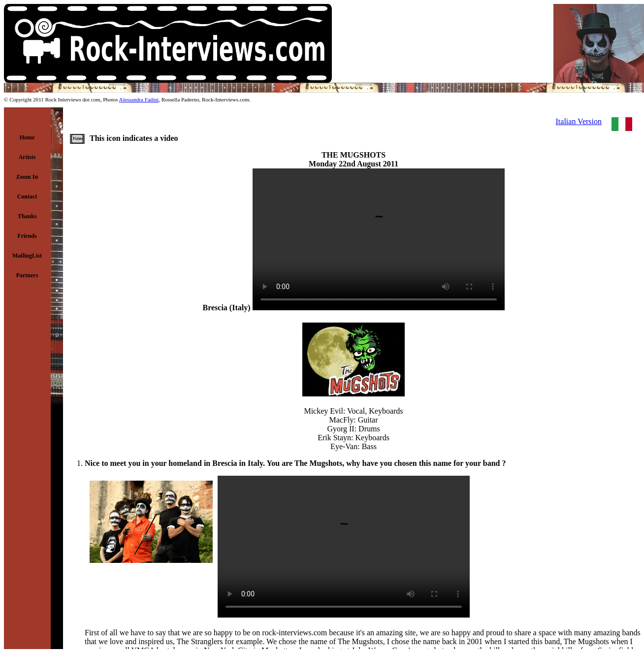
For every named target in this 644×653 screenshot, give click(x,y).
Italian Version (579, 121)
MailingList (27, 256)
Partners (27, 275)
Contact (27, 196)
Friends (27, 236)
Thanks (27, 216)
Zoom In (27, 177)
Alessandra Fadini (139, 99)
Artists (27, 157)
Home (27, 137)
